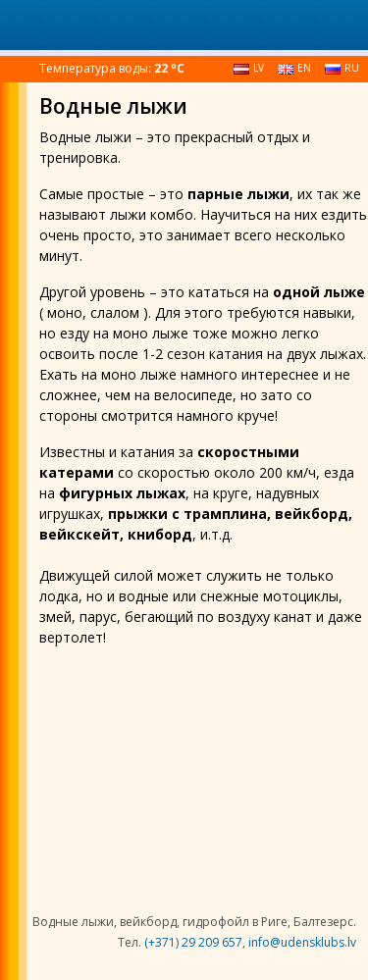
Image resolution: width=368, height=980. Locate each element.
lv (249, 68)
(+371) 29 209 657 (193, 942)
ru (342, 68)
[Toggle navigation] (30, 23)
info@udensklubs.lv (302, 942)
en (294, 68)
